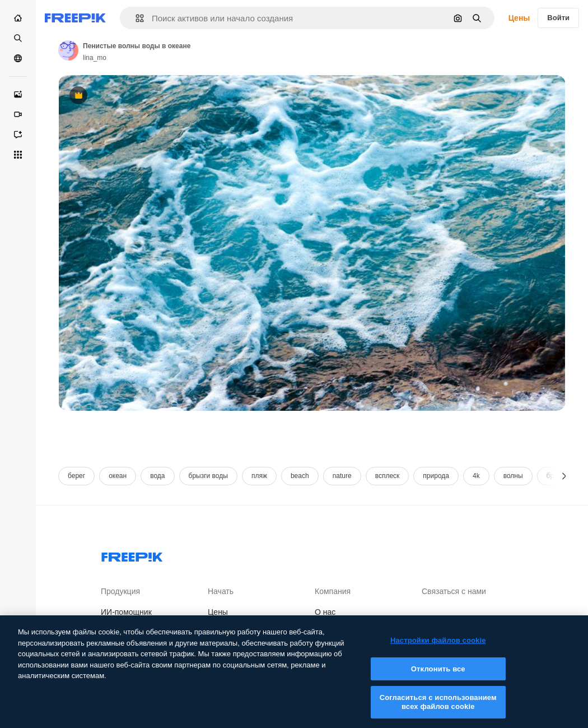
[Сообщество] (18, 58)
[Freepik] (75, 18)
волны (513, 476)
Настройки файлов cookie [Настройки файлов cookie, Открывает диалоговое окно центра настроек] (438, 648)
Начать (221, 591)
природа (436, 476)
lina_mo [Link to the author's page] (95, 58)
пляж (259, 476)
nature (342, 476)
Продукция (120, 591)
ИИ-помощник (126, 612)
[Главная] (18, 18)
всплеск (388, 476)
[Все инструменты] (18, 155)
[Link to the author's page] (68, 50)
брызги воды (208, 476)
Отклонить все (438, 677)
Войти (558, 18)
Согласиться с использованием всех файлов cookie (438, 710)
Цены (519, 18)
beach (300, 476)
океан (118, 476)
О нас (325, 612)
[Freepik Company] (132, 555)
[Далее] (564, 476)
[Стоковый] (18, 38)
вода (157, 476)
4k (476, 476)
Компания (333, 591)
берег (76, 476)
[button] (135, 18)
